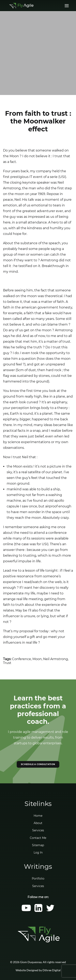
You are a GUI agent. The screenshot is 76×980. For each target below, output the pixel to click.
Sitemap (38, 845)
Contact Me (38, 838)
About (38, 823)
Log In (38, 852)
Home (38, 816)
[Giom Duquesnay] (21, 6)
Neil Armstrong (56, 659)
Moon (37, 659)
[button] (26, 911)
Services (38, 830)
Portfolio (38, 879)
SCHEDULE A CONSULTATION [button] (38, 764)
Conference (21, 659)
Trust (7, 663)
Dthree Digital (52, 970)
